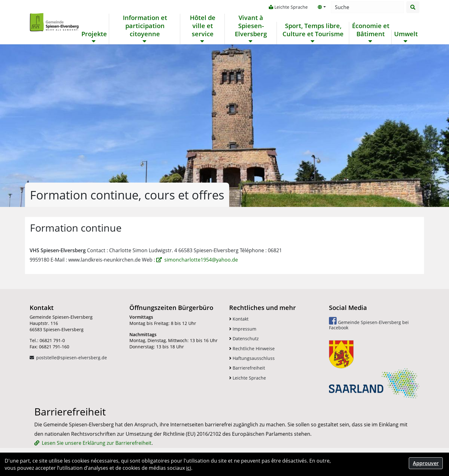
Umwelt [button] (406, 34)
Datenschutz (244, 339)
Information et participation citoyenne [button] (145, 26)
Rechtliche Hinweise (252, 348)
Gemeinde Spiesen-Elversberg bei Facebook (369, 324)
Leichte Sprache (288, 7)
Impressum (243, 329)
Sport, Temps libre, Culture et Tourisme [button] (313, 30)
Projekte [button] (94, 34)
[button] (322, 7)
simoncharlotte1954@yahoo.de (201, 260)
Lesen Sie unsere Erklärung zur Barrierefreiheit (97, 443)
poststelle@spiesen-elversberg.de (72, 358)
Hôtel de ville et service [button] (203, 26)
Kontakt (239, 319)
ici (189, 468)
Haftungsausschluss (252, 358)
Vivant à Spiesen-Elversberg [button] (251, 26)
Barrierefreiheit (247, 368)
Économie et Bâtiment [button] (371, 30)
